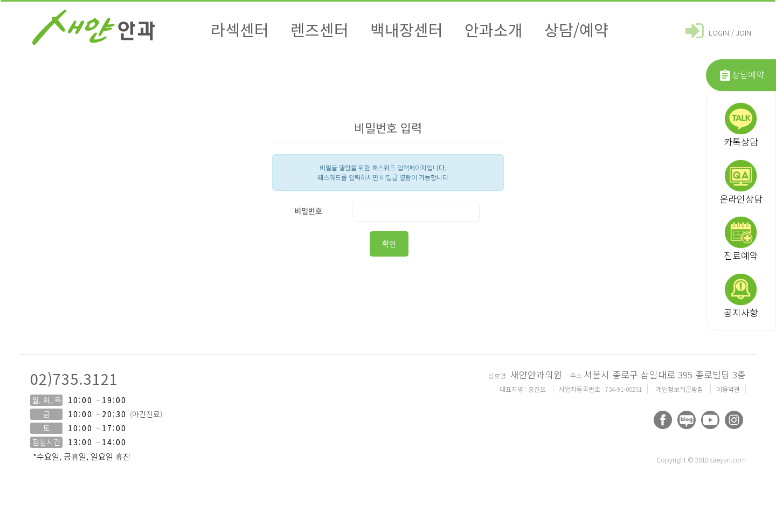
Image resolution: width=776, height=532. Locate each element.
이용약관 (728, 389)
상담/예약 (576, 29)
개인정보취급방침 (680, 389)
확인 (389, 244)
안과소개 (494, 29)
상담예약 (741, 75)
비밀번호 (308, 211)
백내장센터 (407, 29)
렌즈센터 (320, 29)
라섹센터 (240, 29)
